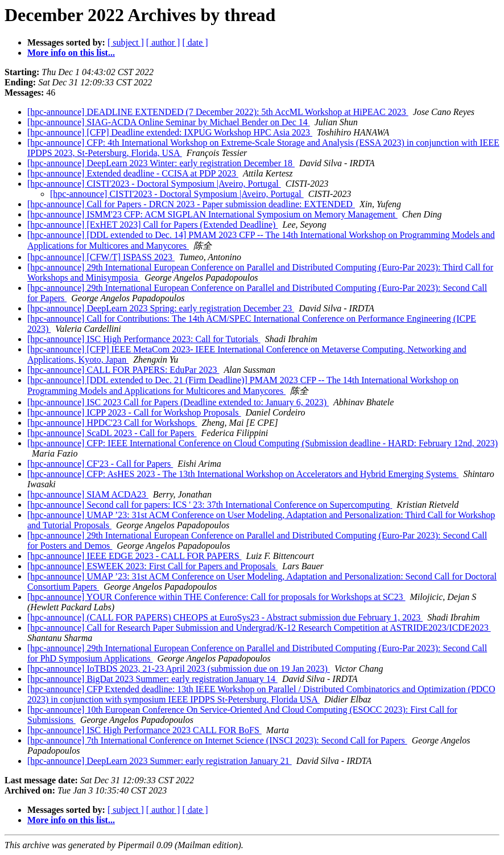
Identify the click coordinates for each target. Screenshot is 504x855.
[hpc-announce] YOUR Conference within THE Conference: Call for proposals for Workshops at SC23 (216, 597)
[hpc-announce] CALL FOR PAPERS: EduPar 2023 (123, 370)
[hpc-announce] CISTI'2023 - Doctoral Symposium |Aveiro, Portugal (154, 184)
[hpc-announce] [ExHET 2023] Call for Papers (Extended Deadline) (152, 225)
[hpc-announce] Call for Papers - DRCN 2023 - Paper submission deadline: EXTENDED (191, 204)
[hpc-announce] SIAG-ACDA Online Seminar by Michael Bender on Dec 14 (169, 122)
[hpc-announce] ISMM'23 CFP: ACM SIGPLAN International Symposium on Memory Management (212, 214)
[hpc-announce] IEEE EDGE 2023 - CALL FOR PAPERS (135, 556)
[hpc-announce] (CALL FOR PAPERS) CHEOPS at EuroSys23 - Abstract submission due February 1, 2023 (225, 617)
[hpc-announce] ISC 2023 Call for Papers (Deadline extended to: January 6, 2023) (178, 402)
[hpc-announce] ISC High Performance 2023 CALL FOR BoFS (144, 730)
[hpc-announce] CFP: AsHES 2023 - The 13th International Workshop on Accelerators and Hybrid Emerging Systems (243, 474)
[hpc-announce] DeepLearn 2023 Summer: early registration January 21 (160, 761)
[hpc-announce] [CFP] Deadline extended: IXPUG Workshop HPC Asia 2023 (170, 132)
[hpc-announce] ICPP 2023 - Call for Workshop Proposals (134, 412)
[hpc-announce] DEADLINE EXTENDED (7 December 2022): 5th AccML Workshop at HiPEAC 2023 (218, 112)
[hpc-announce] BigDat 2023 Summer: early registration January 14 (152, 679)
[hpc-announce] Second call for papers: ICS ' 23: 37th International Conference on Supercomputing (210, 505)
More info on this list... (71, 53)
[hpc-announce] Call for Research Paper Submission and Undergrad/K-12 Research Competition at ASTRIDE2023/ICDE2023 (259, 628)
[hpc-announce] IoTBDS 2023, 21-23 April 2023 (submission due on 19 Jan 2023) (179, 669)
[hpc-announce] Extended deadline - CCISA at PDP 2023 (133, 173)
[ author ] (163, 42)
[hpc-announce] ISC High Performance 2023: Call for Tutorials (144, 339)
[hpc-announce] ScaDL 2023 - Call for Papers (112, 433)
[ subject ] (126, 42)
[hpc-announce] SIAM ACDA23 (88, 494)
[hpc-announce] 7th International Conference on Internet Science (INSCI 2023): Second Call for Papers (217, 740)
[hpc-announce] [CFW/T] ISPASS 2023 (101, 257)
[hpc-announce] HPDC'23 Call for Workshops (112, 423)
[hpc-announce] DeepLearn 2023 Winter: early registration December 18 (161, 163)
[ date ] (195, 42)
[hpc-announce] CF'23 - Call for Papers (100, 464)
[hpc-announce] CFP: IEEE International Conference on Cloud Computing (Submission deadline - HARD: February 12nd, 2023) (263, 443)
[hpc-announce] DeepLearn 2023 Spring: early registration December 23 (161, 308)
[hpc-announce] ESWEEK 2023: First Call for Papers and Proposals (152, 566)
